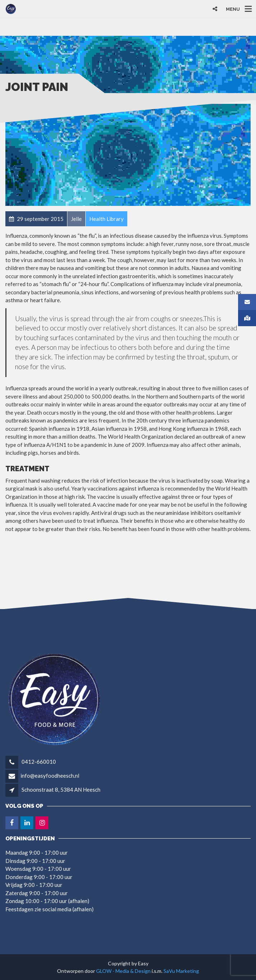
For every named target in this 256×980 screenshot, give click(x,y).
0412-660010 (38, 762)
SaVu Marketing (181, 971)
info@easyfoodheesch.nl (50, 776)
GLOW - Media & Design (123, 971)
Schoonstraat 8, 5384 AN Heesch (61, 790)
